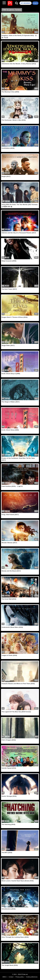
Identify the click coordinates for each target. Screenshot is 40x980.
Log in (35, 3)
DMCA (4, 977)
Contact (11, 977)
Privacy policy (20, 977)
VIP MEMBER (25, 3)
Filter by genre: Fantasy (12, 10)
